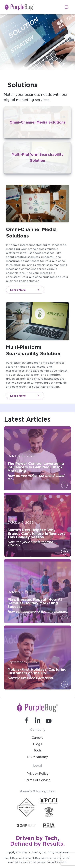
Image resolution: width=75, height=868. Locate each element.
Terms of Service (38, 780)
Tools (38, 750)
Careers (37, 737)
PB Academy (37, 757)
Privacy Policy (37, 773)
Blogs (37, 744)
